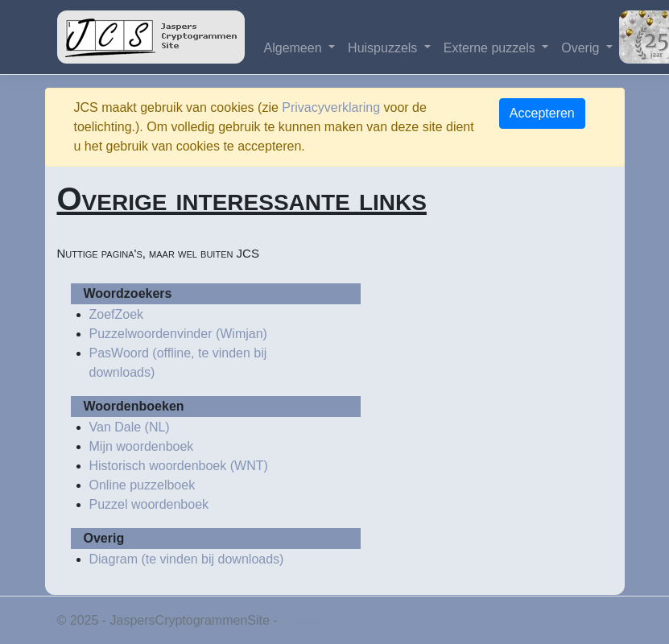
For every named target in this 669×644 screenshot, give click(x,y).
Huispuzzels (384, 48)
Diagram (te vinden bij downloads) (187, 559)
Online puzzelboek (142, 485)
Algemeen (295, 48)
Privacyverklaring (331, 107)
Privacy (302, 620)
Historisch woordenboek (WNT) (179, 466)
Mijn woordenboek (142, 446)
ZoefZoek (117, 314)
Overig (582, 48)
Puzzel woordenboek (149, 504)
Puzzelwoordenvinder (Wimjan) (178, 334)
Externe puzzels (491, 48)
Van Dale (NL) (130, 427)
